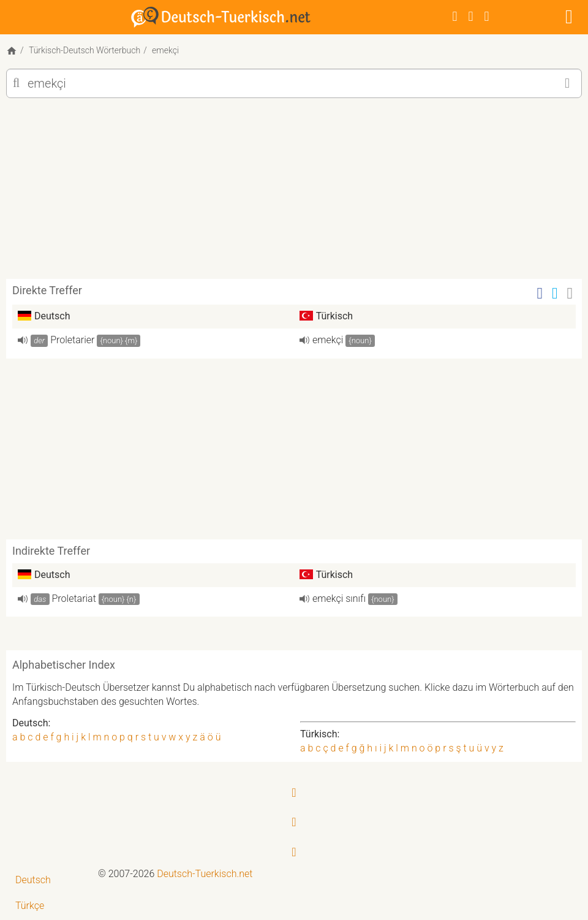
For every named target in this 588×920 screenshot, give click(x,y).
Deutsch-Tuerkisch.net (205, 874)
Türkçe (30, 906)
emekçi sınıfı (339, 599)
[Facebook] (455, 16)
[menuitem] (49, 880)
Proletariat (74, 599)
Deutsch (33, 880)
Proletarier (72, 340)
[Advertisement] (294, 193)
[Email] (570, 293)
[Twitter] (471, 16)
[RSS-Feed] (487, 16)
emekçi (328, 340)
